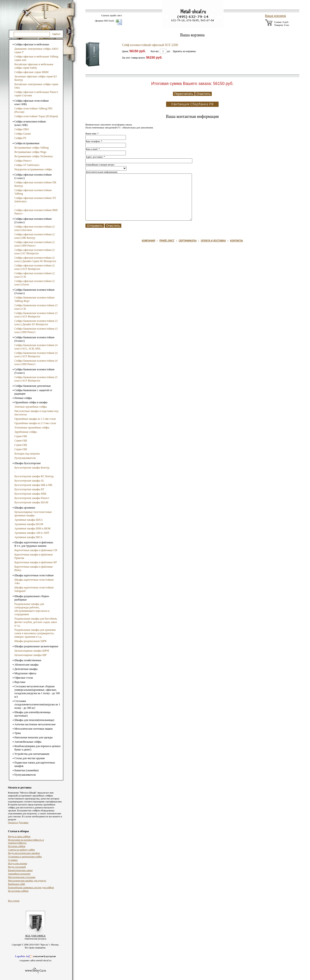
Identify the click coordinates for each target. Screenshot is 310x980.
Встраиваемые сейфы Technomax (34, 156)
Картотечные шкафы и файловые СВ (36, 550)
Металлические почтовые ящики (33, 729)
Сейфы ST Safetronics (27, 165)
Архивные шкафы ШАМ (29, 524)
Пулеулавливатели (25, 458)
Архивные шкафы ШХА (29, 520)
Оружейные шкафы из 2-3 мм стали (35, 423)
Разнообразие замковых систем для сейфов (31, 887)
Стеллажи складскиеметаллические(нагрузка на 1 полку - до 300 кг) (37, 704)
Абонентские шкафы (26, 665)
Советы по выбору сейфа (21, 850)
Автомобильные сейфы (28, 742)
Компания (148, 241)
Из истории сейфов (18, 891)
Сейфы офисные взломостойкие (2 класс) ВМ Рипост (35, 244)
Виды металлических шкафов (24, 853)
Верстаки (20, 682)
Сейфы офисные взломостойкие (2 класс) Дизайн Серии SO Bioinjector (35, 259)
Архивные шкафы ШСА (28, 537)
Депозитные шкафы (26, 669)
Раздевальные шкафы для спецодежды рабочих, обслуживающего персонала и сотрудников (32, 609)
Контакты (236, 241)
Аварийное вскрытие (19, 874)
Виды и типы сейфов (19, 836)
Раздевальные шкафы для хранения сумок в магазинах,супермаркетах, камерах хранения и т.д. (35, 633)
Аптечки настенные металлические (35, 724)
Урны (18, 733)
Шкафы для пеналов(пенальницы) (34, 720)
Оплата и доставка (213, 241)
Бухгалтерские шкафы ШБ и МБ (33, 485)
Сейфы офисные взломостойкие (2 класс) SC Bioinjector (35, 252)
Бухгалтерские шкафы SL (29, 481)
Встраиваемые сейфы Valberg (32, 148)
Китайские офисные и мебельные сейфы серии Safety (34, 66)
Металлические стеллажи (22, 877)
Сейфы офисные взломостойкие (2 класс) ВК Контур (35, 236)
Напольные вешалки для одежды (33, 737)
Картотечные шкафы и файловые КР (36, 562)
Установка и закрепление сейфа (25, 856)
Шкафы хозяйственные (28, 660)
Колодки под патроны (27, 454)
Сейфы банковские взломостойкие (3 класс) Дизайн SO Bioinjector (36, 323)
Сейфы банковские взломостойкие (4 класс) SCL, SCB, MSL (36, 347)
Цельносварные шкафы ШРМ (32, 651)
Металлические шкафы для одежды (27, 880)
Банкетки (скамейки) (26, 770)
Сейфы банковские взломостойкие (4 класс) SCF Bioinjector (36, 355)
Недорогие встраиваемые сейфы (33, 169)
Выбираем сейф (16, 884)
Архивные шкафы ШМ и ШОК (33, 528)
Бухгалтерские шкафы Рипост (32, 498)
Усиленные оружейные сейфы (32, 428)
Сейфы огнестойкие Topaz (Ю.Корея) (36, 116)
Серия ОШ (21, 436)
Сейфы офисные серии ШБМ (31, 72)
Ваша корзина (276, 16)
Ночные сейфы (23, 398)
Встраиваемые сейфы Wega (30, 152)
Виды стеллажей (17, 867)
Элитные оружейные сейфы (31, 407)
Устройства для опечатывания (32, 754)
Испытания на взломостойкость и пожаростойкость (26, 841)
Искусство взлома (18, 863)
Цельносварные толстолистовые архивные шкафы (33, 514)
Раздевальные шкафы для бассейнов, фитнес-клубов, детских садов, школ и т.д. (36, 622)
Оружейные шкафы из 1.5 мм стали (35, 419)
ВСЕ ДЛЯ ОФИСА (36, 936)
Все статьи (14, 901)
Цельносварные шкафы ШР (30, 655)
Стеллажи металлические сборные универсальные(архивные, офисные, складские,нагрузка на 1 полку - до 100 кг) (37, 692)
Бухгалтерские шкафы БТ (29, 489)
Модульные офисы (25, 673)
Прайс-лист (167, 241)
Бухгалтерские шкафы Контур (32, 468)
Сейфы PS (20, 138)
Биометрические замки (20, 870)
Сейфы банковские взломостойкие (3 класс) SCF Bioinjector (36, 315)
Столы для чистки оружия (30, 758)
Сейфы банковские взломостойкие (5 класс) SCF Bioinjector (36, 379)
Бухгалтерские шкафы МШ (30, 494)
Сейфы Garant (23, 134)
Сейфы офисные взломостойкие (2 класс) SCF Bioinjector (35, 267)
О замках (13, 860)
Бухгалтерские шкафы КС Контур (34, 476)
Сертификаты (188, 241)
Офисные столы (24, 678)
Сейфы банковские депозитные (33, 386)
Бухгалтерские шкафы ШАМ (31, 502)
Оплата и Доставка (18, 822)
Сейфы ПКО (22, 129)
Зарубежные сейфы (26, 432)
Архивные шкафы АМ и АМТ (32, 533)
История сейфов (17, 846)
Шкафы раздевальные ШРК (30, 641)
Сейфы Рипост (23, 161)
